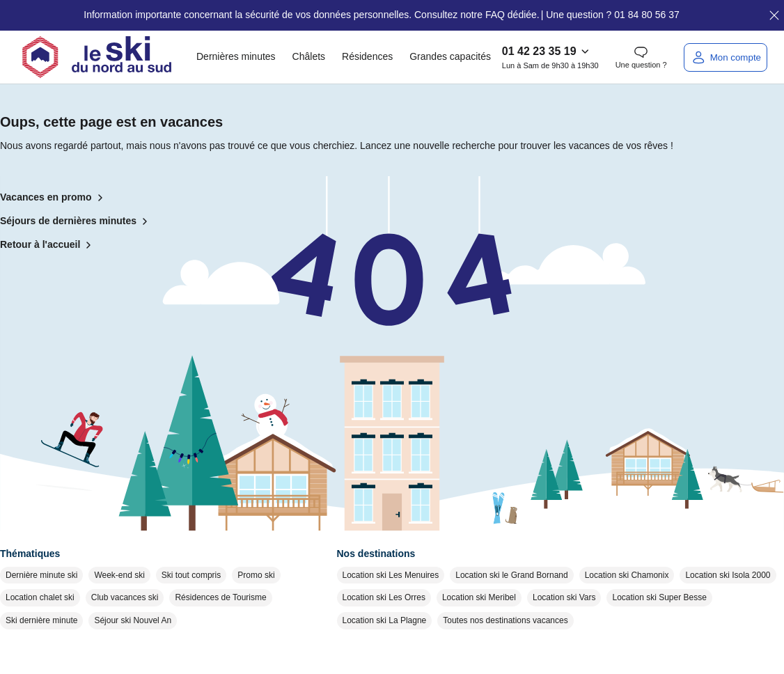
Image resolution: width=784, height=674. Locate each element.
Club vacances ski (125, 597)
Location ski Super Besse (659, 597)
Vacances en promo (54, 198)
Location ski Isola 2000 (728, 575)
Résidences (367, 56)
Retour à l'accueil (48, 245)
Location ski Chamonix (627, 575)
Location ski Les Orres (384, 597)
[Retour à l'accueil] (97, 57)
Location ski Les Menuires (391, 575)
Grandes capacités (450, 56)
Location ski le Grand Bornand (511, 575)
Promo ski (256, 575)
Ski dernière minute (41, 620)
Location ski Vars (564, 597)
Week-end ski (119, 575)
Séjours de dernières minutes (77, 221)
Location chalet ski (40, 597)
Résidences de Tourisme (220, 597)
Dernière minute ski (41, 575)
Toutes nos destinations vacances (505, 620)
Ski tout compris (191, 575)
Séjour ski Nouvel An (133, 620)
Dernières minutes (236, 56)
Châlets (309, 56)
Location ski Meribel (479, 597)
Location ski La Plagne (385, 620)
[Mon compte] (726, 57)
